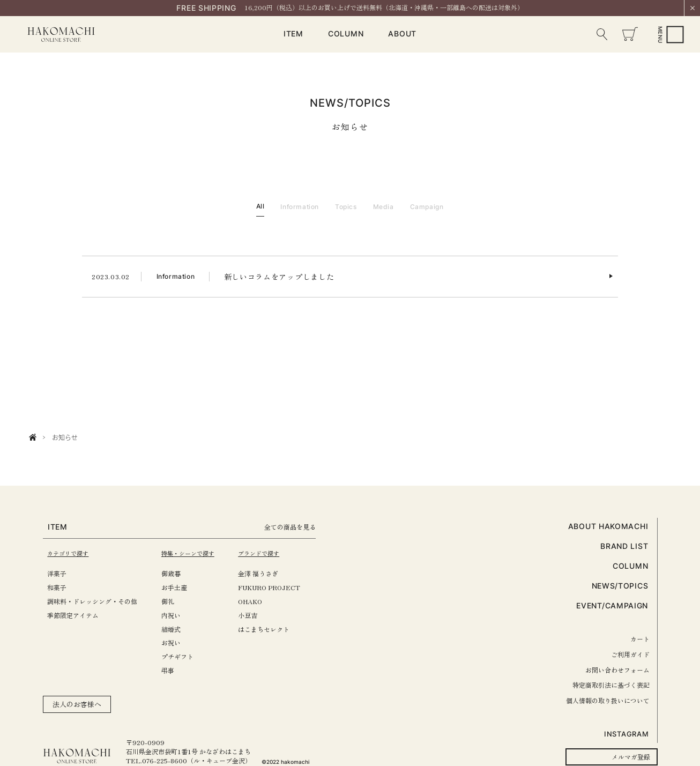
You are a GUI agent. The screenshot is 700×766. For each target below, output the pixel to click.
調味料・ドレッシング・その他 (92, 601)
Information (300, 207)
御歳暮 (176, 573)
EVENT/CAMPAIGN (612, 605)
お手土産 (180, 587)
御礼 (173, 601)
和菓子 (57, 587)
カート (640, 639)
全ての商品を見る (305, 527)
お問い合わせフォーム (617, 670)
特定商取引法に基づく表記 (611, 685)
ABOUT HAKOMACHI (608, 526)
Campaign (427, 207)
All (260, 206)
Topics (346, 207)
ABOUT (402, 34)
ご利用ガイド (630, 654)
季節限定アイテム (73, 615)
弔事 (173, 670)
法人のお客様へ (77, 704)
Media (383, 207)
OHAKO (261, 601)
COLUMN (346, 34)
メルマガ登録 (631, 757)
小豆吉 (259, 615)
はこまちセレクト (275, 629)
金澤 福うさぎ (269, 573)
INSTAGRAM (626, 734)
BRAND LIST (624, 546)
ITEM (293, 34)
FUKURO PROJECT (280, 587)
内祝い (176, 615)
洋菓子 (57, 573)
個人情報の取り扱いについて (608, 700)
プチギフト (183, 656)
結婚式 (176, 629)
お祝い (176, 642)
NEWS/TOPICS (620, 586)
